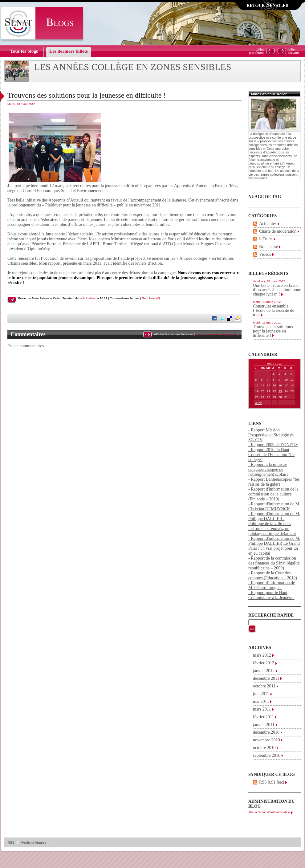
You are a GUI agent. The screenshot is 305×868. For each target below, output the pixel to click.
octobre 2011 (264, 686)
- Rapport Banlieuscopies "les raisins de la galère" (274, 482)
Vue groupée (229, 334)
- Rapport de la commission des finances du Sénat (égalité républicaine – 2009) (274, 563)
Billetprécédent (256, 51)
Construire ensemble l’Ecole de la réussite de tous (274, 310)
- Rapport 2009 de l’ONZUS (273, 445)
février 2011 (263, 717)
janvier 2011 (264, 725)
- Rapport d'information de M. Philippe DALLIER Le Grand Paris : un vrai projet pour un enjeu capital (274, 546)
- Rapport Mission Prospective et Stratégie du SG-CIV (271, 435)
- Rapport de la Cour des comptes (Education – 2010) (273, 575)
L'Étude (266, 239)
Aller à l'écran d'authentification (269, 812)
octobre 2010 (264, 748)
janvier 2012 (264, 671)
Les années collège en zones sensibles (133, 67)
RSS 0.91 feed (272, 782)
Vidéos (265, 254)
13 (263, 385)
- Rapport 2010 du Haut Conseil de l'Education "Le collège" (271, 455)
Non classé (268, 247)
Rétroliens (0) (151, 298)
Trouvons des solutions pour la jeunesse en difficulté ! (87, 95)
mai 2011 (261, 701)
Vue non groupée (206, 334)
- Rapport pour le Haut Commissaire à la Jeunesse (271, 595)
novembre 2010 (266, 740)
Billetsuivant (294, 51)
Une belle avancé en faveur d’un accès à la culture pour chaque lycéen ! (277, 290)
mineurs (229, 239)
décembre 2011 (266, 678)
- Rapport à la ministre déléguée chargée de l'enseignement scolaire (268, 469)
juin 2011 (261, 694)
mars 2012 (262, 655)
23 (280, 391)
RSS (11, 842)
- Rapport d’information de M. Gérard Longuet (272, 585)
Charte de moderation (278, 231)
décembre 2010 (266, 732)
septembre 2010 (267, 755)
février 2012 (264, 663)
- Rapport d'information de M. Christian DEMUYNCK (274, 506)
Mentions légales (33, 842)
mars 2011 (262, 709)
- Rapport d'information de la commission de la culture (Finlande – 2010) (273, 494)
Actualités (89, 298)
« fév (258, 403)
